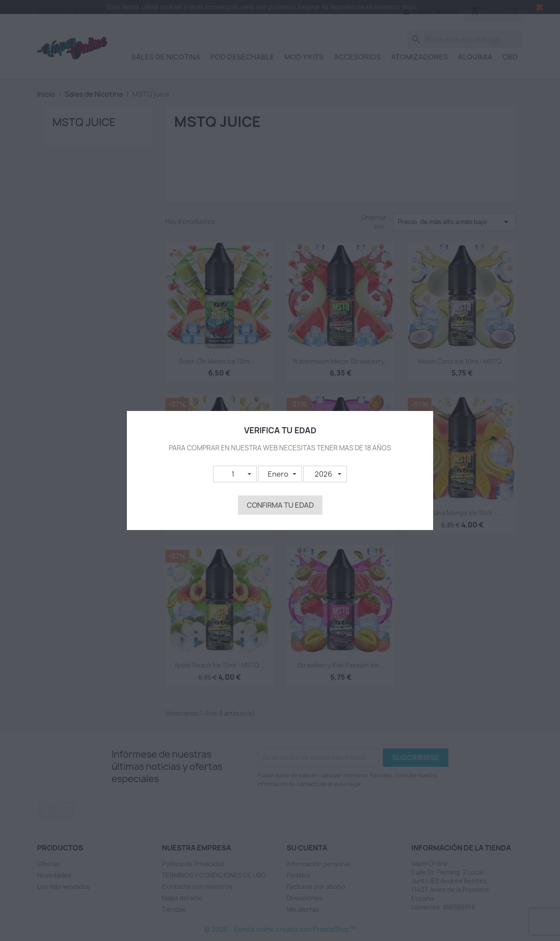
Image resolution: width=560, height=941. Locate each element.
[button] (235, 474)
